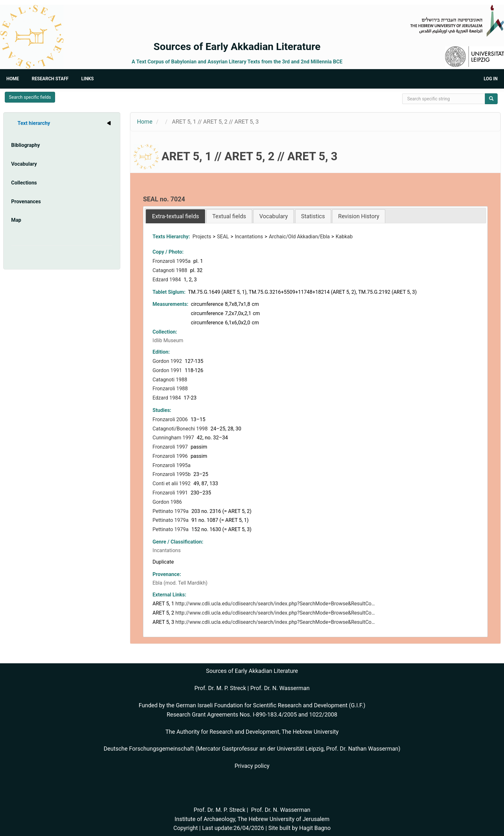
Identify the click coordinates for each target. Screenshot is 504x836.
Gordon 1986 (168, 502)
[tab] (175, 216)
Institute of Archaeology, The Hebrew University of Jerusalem (252, 819)
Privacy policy (252, 766)
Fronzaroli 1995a (172, 261)
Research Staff (50, 79)
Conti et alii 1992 (172, 483)
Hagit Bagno (315, 828)
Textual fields (229, 216)
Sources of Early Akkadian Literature (237, 47)
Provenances (26, 202)
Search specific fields (30, 97)
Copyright (185, 828)
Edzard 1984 (167, 280)
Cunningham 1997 (174, 438)
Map (16, 220)
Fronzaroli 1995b (172, 474)
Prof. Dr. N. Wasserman (280, 688)
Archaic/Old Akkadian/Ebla (299, 237)
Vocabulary (24, 164)
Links (87, 79)
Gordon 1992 (168, 361)
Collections (24, 183)
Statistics (313, 216)
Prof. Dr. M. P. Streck (220, 688)
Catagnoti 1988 (170, 270)
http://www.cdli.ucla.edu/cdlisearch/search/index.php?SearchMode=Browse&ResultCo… (275, 604)
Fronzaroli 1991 (171, 493)
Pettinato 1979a (171, 511)
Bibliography (25, 145)
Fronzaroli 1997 (171, 447)
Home (13, 79)
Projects (202, 237)
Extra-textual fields (175, 216)
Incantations (249, 237)
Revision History (359, 216)
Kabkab (344, 237)
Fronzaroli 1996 (171, 456)
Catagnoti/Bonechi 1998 (181, 429)
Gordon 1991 (168, 370)
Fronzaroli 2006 (171, 419)
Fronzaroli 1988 (171, 389)
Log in (491, 79)
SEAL (223, 237)
